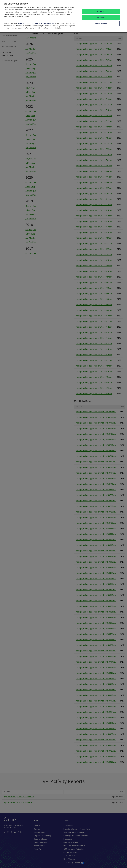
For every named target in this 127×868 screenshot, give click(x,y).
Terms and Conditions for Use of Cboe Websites (36, 23)
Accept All (101, 11)
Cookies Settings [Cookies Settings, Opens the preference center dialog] (101, 23)
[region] (63, 16)
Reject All (101, 17)
